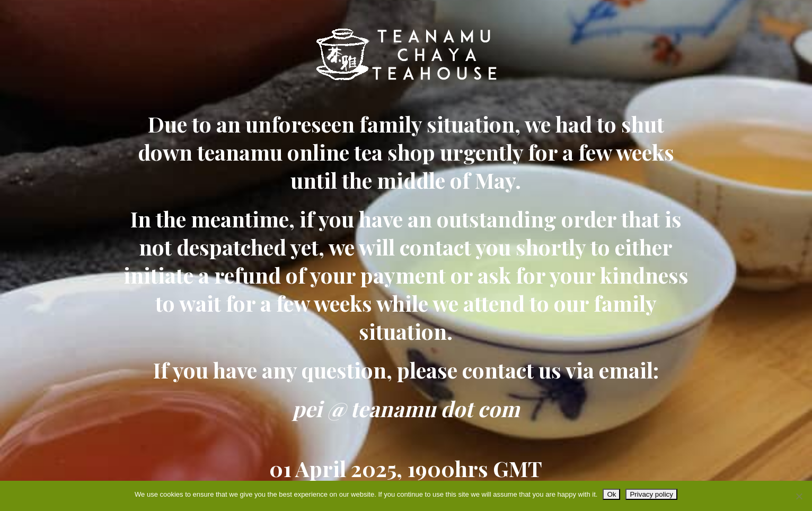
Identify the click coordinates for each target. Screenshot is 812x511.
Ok (611, 494)
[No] (799, 496)
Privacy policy (651, 494)
